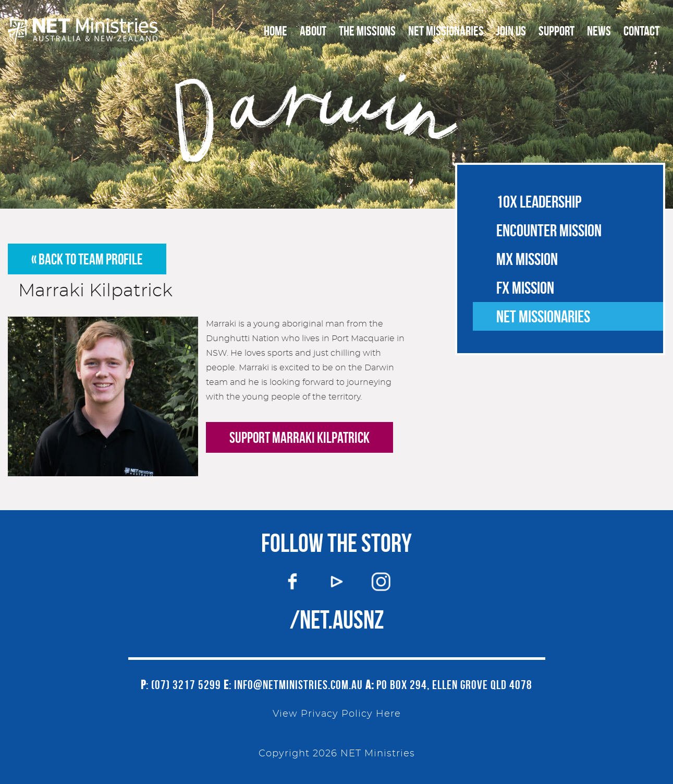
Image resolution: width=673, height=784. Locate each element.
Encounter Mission (549, 230)
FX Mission (525, 288)
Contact (641, 31)
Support (556, 31)
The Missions (367, 31)
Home (276, 31)
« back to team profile (87, 259)
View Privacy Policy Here (337, 714)
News (599, 31)
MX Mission (527, 259)
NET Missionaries (446, 31)
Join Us (511, 31)
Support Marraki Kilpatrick (299, 438)
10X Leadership (539, 202)
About (313, 31)
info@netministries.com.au (298, 685)
